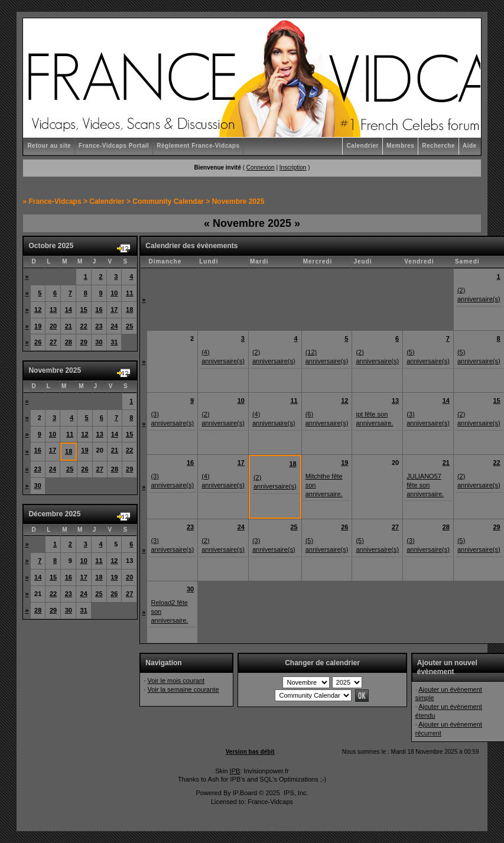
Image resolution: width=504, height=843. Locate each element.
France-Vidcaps (55, 201)
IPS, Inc (295, 793)
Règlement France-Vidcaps (198, 146)
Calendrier (362, 146)
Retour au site (49, 146)
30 (99, 342)
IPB (235, 771)
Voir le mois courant (176, 681)
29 (84, 342)
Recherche (438, 146)
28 (69, 342)
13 (53, 310)
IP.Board (245, 793)
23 (99, 326)
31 (114, 342)
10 (114, 293)
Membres (400, 146)
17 (114, 310)
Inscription (293, 167)
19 (38, 326)
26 (38, 342)
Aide (470, 146)
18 (129, 310)
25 (129, 326)
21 (69, 326)
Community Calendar (168, 201)
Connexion (261, 167)
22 (84, 326)
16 (99, 310)
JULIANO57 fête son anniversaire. (425, 485)
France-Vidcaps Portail (114, 146)
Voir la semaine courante (183, 689)
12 (38, 310)
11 (129, 293)
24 (114, 326)
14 (69, 310)
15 (84, 310)
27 (53, 342)
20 (53, 326)
